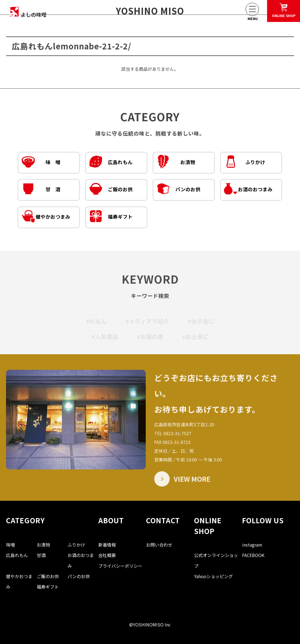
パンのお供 (178, 191)
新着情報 (107, 545)
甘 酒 (41, 191)
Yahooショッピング (213, 576)
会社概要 (107, 555)
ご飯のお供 (111, 191)
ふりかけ (245, 164)
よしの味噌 (37, 12)
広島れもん (111, 164)
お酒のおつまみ (248, 191)
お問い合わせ (159, 545)
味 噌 (41, 164)
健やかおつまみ (46, 218)
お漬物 (176, 164)
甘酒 (41, 555)
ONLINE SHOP (208, 525)
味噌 (10, 545)
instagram (252, 545)
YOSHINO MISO (150, 11)
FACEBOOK (253, 555)
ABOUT (111, 520)
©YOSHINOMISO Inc (150, 625)
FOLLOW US (263, 520)
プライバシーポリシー (120, 566)
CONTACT (163, 520)
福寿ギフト (111, 218)
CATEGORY (25, 520)
